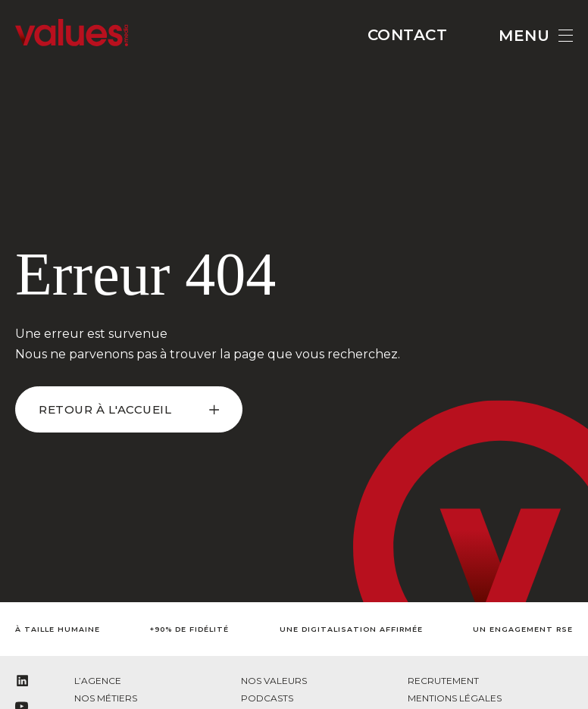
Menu (536, 36)
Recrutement (443, 681)
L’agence (98, 681)
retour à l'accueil (105, 409)
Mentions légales (455, 698)
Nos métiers (106, 698)
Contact (408, 35)
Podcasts (267, 698)
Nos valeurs (274, 681)
